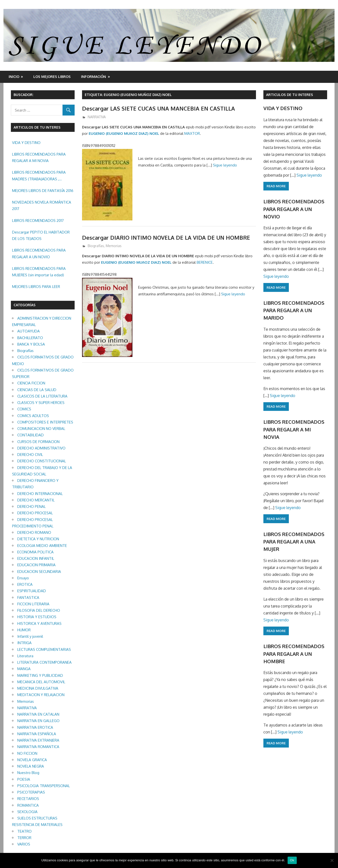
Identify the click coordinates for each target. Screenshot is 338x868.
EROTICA (25, 584)
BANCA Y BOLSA (31, 344)
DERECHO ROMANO (34, 532)
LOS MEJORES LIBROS (52, 77)
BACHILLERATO (30, 338)
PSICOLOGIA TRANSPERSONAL (44, 786)
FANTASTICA (28, 598)
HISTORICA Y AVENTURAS (39, 623)
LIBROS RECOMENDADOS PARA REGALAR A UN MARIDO (294, 310)
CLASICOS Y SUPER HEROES (41, 403)
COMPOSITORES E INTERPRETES (45, 422)
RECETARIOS (28, 799)
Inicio (14, 77)
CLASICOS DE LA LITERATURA (42, 396)
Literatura (25, 656)
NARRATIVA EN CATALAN (38, 714)
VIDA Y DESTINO (26, 143)
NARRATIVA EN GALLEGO (38, 721)
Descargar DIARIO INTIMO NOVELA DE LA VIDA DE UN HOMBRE (166, 237)
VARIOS (24, 844)
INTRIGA (24, 643)
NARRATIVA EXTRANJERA (38, 740)
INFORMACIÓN (94, 77)
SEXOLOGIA (27, 812)
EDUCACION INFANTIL (36, 558)
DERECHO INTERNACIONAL (40, 494)
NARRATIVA (97, 117)
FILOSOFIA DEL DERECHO (39, 610)
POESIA (24, 779)
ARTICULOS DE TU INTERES (290, 95)
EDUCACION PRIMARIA (36, 565)
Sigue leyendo (225, 165)
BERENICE (205, 262)
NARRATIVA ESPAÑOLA (37, 734)
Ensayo (23, 578)
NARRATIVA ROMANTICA (38, 747)
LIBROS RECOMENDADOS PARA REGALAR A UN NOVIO (39, 253)
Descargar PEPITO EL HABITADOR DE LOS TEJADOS (41, 235)
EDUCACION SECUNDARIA (39, 572)
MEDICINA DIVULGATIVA (38, 688)
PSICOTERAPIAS (31, 792)
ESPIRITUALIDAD (32, 591)
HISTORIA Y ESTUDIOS (37, 617)
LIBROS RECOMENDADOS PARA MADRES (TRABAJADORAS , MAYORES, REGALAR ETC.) (39, 176)
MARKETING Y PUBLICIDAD (40, 675)
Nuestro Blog (28, 773)
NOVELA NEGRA (31, 766)
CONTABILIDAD (31, 435)
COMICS (24, 409)
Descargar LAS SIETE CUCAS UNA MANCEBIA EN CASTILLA (158, 108)
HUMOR (24, 630)
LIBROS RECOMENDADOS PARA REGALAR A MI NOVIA (39, 157)
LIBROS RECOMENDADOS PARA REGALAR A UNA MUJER (294, 542)
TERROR (24, 838)
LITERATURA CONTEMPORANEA (44, 662)
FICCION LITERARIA (33, 604)
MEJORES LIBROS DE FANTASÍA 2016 (43, 191)
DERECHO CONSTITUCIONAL (42, 461)
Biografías (96, 246)
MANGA (24, 669)
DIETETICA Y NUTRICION (38, 539)
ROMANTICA (28, 805)
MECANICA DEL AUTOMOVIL (41, 682)
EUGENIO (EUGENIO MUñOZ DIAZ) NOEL (124, 133)
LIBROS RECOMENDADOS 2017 (38, 221)
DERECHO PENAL (32, 506)
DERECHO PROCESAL (35, 513)
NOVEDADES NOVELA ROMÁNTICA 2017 (42, 205)
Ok (292, 860)
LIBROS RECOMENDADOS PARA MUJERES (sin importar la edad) (39, 272)
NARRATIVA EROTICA (35, 727)
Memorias (114, 246)
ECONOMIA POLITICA (35, 552)
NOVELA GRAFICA (32, 760)
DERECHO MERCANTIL (36, 500)
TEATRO (24, 831)
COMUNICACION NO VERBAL (41, 429)
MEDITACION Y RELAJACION (41, 695)
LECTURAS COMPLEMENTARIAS (44, 649)
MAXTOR (192, 133)
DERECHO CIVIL (30, 455)
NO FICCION (27, 753)
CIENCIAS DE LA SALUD (37, 390)
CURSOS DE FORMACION (38, 442)
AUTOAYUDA (29, 331)
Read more (276, 186)
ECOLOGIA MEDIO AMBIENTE (42, 546)
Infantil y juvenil (30, 636)
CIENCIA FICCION (31, 383)
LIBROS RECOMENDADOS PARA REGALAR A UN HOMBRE (294, 654)
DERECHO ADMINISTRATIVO (41, 448)
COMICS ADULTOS (33, 416)
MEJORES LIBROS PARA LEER (36, 287)
